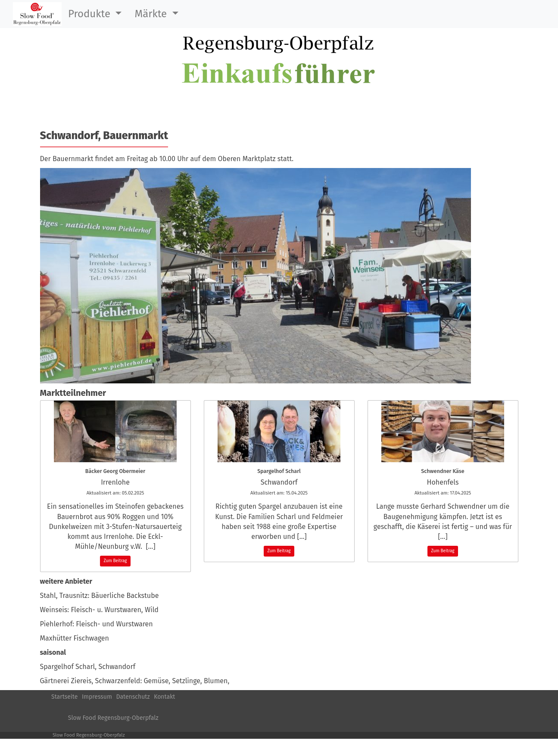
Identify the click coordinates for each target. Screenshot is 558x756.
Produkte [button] (90, 14)
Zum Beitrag (115, 561)
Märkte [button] (152, 14)
